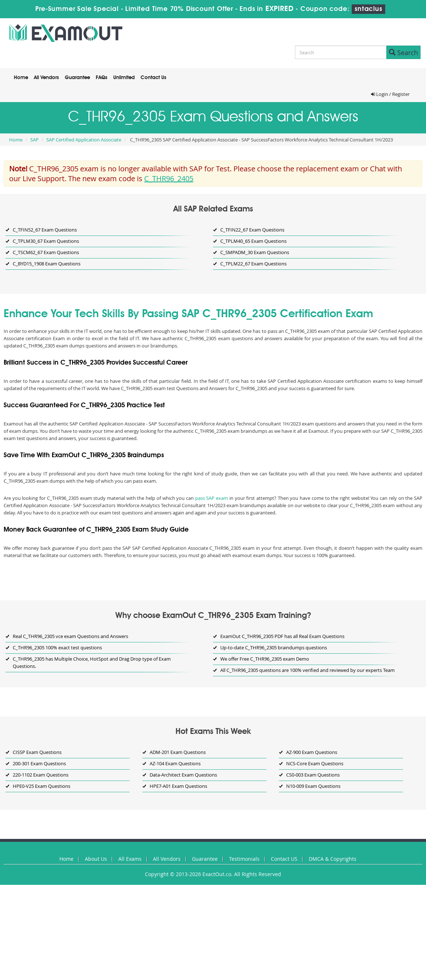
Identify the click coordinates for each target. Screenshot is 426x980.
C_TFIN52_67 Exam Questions (45, 230)
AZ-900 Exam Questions (312, 752)
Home (21, 78)
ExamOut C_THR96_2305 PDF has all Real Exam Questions (282, 636)
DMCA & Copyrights (333, 859)
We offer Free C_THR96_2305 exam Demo (265, 659)
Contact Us (153, 78)
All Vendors (46, 78)
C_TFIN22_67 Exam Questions (252, 230)
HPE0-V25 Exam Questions (42, 786)
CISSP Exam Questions (37, 752)
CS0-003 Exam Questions (313, 775)
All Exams (130, 859)
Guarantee (77, 78)
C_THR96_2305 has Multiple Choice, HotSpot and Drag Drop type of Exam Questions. (92, 662)
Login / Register (390, 94)
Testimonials (244, 859)
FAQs (102, 78)
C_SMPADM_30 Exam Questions (255, 252)
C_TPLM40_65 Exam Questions (253, 241)
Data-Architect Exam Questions (183, 775)
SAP (34, 140)
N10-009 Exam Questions (313, 786)
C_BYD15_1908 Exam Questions (47, 264)
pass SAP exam (212, 498)
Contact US (284, 859)
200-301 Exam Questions (39, 763)
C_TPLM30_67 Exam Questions (46, 241)
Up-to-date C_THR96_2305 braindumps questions (274, 647)
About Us (96, 859)
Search (403, 52)
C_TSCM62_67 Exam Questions (46, 252)
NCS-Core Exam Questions (315, 763)
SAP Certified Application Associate (84, 140)
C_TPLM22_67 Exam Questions (253, 264)
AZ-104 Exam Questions (175, 763)
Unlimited (124, 78)
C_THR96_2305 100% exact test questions (57, 647)
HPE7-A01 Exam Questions (178, 786)
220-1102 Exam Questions (41, 775)
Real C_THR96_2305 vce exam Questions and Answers (70, 636)
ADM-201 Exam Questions (178, 752)
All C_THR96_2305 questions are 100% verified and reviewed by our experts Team (307, 670)
